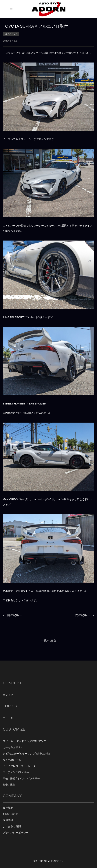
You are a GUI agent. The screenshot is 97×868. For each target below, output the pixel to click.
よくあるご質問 (12, 826)
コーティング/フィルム (16, 772)
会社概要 (8, 808)
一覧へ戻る (48, 640)
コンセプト (9, 695)
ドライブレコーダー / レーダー (20, 766)
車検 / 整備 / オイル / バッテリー (21, 779)
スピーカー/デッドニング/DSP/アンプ (24, 741)
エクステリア (11, 34)
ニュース (8, 718)
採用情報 (8, 820)
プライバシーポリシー (16, 833)
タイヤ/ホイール (12, 760)
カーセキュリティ (13, 747)
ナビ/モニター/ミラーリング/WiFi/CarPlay (26, 754)
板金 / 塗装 (9, 785)
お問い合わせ (10, 814)
